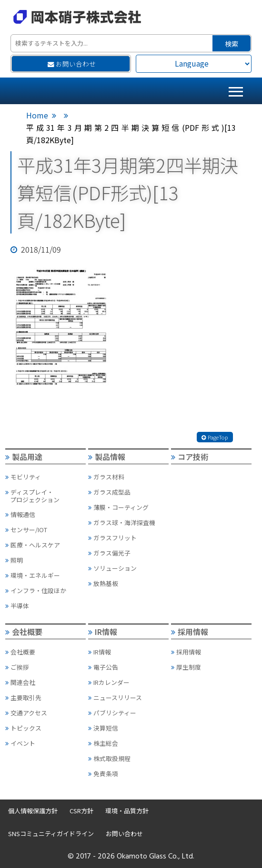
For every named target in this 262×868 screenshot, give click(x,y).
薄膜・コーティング (118, 507)
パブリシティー (112, 713)
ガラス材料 (106, 477)
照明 (14, 560)
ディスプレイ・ (45, 496)
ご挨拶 (17, 667)
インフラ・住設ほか (36, 590)
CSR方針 (81, 811)
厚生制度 (186, 667)
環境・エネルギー (33, 575)
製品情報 (107, 457)
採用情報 (190, 632)
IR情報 (103, 632)
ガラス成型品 (109, 492)
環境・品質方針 (127, 811)
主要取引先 (23, 697)
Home (37, 115)
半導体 (17, 606)
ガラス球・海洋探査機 (122, 522)
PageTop (215, 437)
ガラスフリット (112, 538)
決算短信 (103, 728)
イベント (20, 743)
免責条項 (103, 774)
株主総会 (103, 743)
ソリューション (112, 568)
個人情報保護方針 (33, 811)
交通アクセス (26, 713)
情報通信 (20, 514)
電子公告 (103, 667)
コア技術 (190, 457)
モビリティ (23, 477)
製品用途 (24, 457)
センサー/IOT (26, 530)
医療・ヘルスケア (33, 545)
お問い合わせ (72, 64)
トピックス (23, 728)
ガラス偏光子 (109, 553)
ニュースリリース (115, 697)
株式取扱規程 (109, 758)
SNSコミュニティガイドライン (51, 834)
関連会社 (20, 682)
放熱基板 (103, 583)
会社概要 (24, 632)
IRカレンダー (109, 682)
